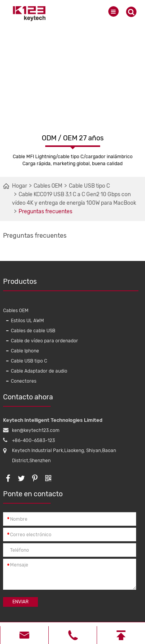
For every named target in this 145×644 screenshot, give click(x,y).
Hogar (20, 186)
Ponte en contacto (33, 497)
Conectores (24, 381)
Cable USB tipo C (89, 186)
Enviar (20, 602)
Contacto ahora (28, 400)
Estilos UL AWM (27, 321)
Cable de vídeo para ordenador (44, 341)
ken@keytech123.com (36, 430)
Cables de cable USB (33, 331)
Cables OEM (48, 186)
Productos (71, 284)
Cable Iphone (25, 351)
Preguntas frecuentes (45, 212)
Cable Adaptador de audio (39, 371)
